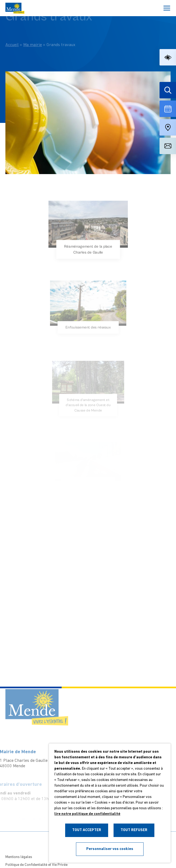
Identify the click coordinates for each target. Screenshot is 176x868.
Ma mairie (33, 38)
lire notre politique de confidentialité (87, 814)
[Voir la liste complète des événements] (168, 109)
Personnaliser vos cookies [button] (110, 849)
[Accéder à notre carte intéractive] (168, 127)
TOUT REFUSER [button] (134, 830)
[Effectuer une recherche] (168, 90)
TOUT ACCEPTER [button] (87, 830)
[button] (168, 57)
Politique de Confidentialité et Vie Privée (36, 865)
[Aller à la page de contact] (168, 146)
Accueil (12, 38)
